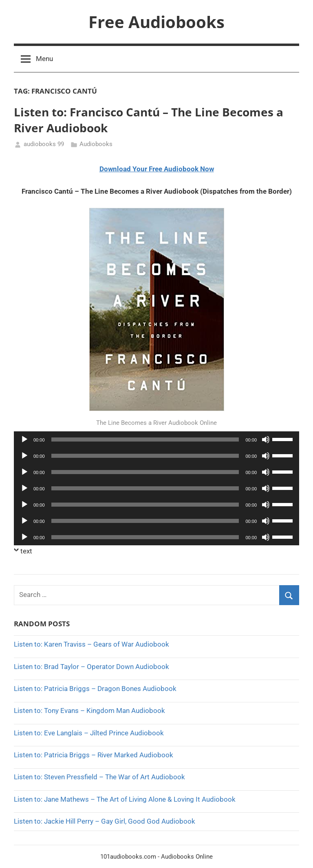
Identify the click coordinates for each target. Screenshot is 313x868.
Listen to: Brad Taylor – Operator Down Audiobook (91, 667)
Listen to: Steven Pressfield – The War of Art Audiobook (99, 777)
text (26, 551)
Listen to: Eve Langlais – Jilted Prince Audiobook (89, 733)
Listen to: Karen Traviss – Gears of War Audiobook (91, 644)
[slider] (145, 439)
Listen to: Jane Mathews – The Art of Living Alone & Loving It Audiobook (125, 799)
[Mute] (266, 439)
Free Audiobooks (156, 22)
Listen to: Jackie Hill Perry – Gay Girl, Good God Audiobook (105, 821)
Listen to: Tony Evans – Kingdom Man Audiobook (89, 711)
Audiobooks (96, 144)
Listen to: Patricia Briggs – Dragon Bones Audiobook (95, 689)
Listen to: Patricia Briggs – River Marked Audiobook (94, 755)
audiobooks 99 (44, 144)
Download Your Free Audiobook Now (157, 169)
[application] (156, 439)
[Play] (24, 439)
